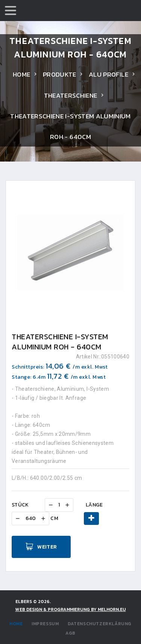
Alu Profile (108, 74)
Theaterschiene (71, 95)
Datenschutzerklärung (100, 624)
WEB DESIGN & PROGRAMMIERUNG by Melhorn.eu (71, 609)
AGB (70, 633)
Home (21, 74)
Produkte (60, 74)
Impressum (45, 624)
